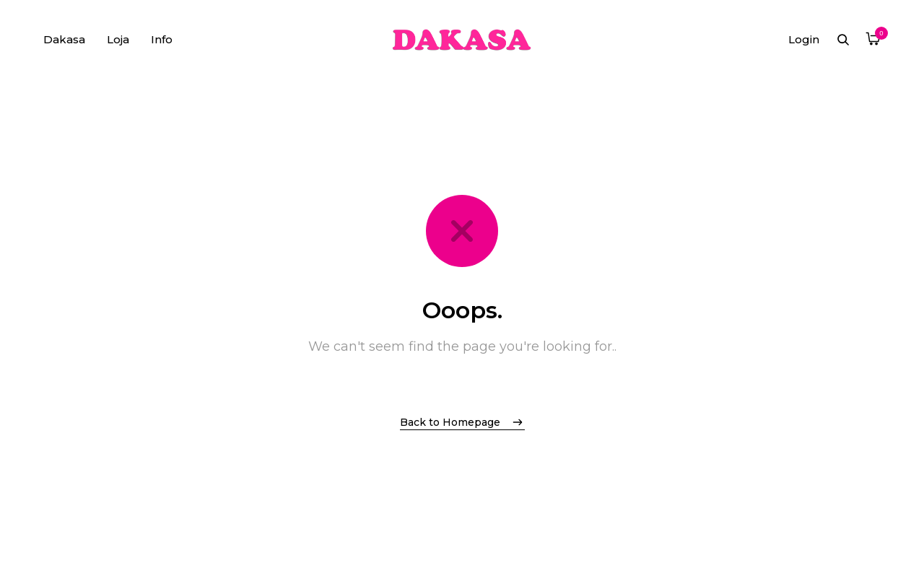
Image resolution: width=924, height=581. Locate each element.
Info (162, 39)
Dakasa (64, 39)
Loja (118, 39)
